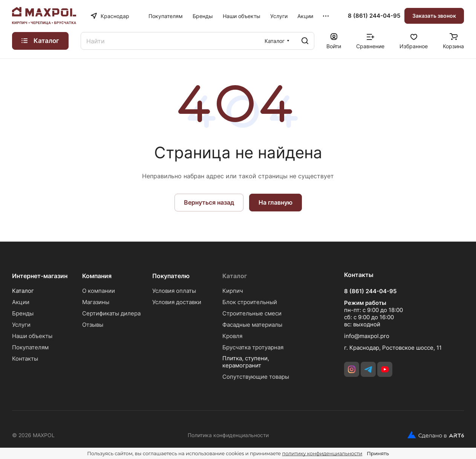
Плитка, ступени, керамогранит (246, 362)
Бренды (23, 313)
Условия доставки (177, 302)
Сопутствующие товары (256, 377)
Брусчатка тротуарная (253, 347)
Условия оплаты (174, 291)
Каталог (23, 291)
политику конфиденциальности (322, 453)
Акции (21, 302)
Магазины (96, 302)
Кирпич (233, 291)
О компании (99, 291)
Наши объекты (32, 336)
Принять (378, 453)
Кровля (232, 336)
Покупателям (30, 347)
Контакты (25, 359)
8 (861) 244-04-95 (374, 16)
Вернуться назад (209, 202)
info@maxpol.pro (367, 336)
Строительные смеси (252, 313)
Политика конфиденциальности (228, 435)
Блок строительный (250, 302)
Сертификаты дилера (111, 313)
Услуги (21, 325)
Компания (97, 276)
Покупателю (171, 276)
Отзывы (93, 325)
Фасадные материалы (252, 325)
